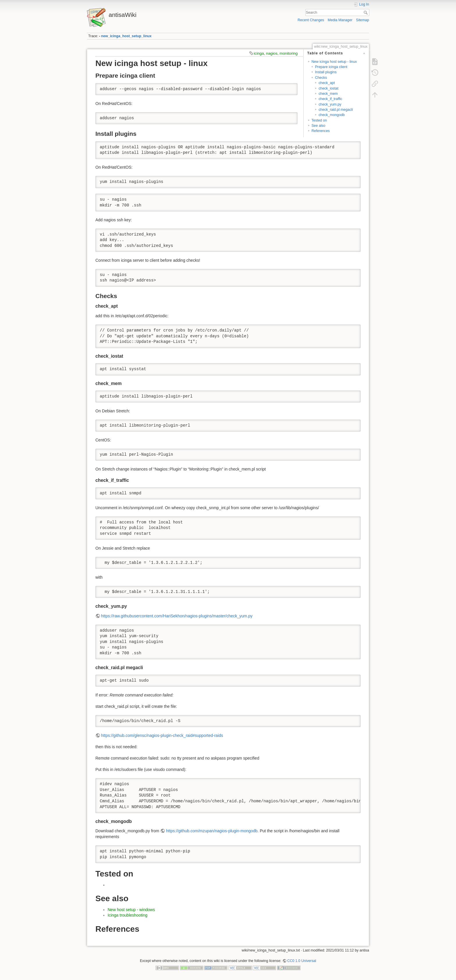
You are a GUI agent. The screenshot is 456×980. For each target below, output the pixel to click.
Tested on (319, 120)
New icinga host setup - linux (334, 62)
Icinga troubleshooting (128, 915)
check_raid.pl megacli (336, 110)
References (321, 131)
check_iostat (328, 88)
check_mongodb (332, 115)
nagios (272, 53)
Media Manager (340, 20)
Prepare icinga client (331, 67)
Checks (321, 78)
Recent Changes (311, 20)
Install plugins (326, 72)
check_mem (328, 94)
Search (366, 13)
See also (318, 126)
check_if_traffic (330, 99)
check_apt (327, 83)
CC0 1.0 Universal (302, 961)
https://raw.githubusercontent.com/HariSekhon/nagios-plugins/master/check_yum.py (177, 616)
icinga (259, 53)
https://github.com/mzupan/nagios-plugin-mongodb (212, 831)
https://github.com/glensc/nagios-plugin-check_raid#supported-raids (162, 735)
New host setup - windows (131, 910)
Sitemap (363, 20)
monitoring (288, 53)
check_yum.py (330, 104)
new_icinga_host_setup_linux (127, 36)
